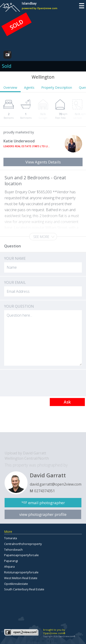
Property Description (57, 87)
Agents (29, 87)
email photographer (47, 503)
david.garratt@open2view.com (56, 484)
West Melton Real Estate (21, 578)
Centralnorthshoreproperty (23, 544)
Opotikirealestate (16, 584)
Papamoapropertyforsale (21, 555)
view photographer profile (43, 514)
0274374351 (44, 491)
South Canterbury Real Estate (24, 589)
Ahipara (9, 567)
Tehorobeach (13, 550)
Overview (10, 87)
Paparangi (11, 561)
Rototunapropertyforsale (21, 572)
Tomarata (11, 538)
